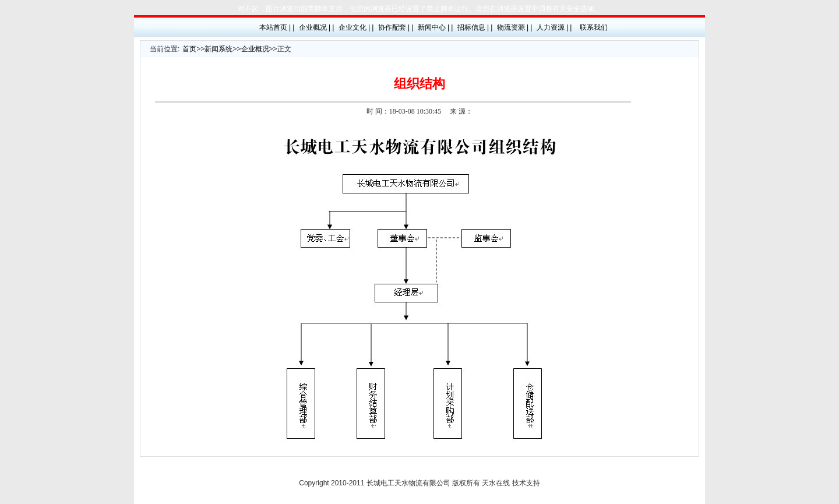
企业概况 (255, 49)
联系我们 (594, 27)
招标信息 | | (475, 27)
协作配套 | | (396, 27)
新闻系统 (218, 49)
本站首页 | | (277, 27)
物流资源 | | (515, 27)
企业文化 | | (356, 27)
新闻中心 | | (436, 27)
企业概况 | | (317, 27)
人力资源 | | (554, 27)
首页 (189, 49)
